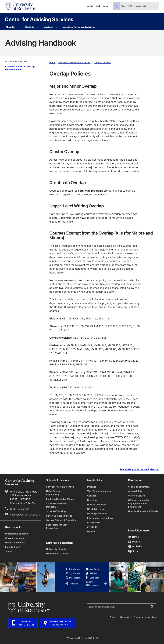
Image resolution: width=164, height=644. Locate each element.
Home (52, 62)
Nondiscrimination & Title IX (143, 511)
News (134, 537)
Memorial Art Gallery (57, 554)
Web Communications (99, 491)
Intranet (92, 487)
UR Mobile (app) (96, 509)
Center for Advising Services (39, 19)
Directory (92, 500)
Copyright (125, 617)
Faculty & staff (13, 547)
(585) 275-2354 (20, 509)
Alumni (9, 551)
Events (134, 542)
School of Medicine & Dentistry (58, 505)
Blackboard (93, 522)
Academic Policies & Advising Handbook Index (20, 68)
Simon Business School (59, 516)
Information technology (100, 518)
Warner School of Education (61, 520)
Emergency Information (145, 617)
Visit (98, 6)
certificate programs (91, 191)
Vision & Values (137, 496)
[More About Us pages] (18, 27)
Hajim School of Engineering (55, 493)
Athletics (135, 546)
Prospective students (17, 534)
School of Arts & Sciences (60, 487)
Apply (90, 6)
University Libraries (57, 549)
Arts (133, 551)
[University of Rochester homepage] (21, 6)
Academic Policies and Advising (79, 27)
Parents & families (15, 543)
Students (29, 27)
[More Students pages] (37, 27)
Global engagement (139, 487)
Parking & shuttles (97, 513)
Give (106, 6)
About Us (10, 27)
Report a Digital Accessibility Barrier (139, 469)
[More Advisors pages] (57, 27)
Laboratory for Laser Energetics (57, 526)
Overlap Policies (102, 62)
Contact (92, 496)
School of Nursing (56, 511)
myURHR (92, 527)
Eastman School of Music (60, 499)
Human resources (97, 505)
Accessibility (135, 491)
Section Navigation (16, 62)
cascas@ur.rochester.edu (25, 515)
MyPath (91, 531)
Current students (15, 538)
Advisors (48, 27)
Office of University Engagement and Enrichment (139, 503)
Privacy (113, 617)
